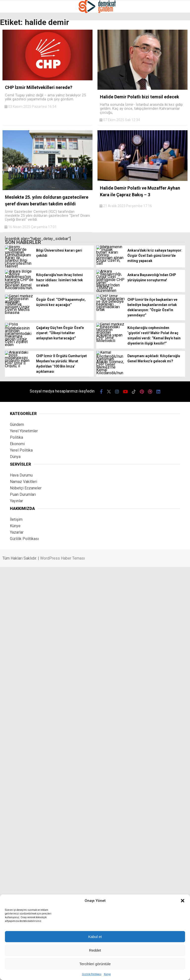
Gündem (17, 425)
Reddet (95, 950)
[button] (183, 901)
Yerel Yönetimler (24, 431)
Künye (107, 974)
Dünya (15, 457)
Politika (16, 437)
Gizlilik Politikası (92, 974)
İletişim (16, 519)
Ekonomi (17, 444)
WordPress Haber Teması (62, 558)
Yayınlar (16, 501)
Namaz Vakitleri (24, 482)
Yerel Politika (21, 450)
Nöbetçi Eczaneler (26, 488)
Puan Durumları (23, 494)
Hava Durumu (21, 475)
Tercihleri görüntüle (95, 964)
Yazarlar (17, 532)
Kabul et (95, 937)
